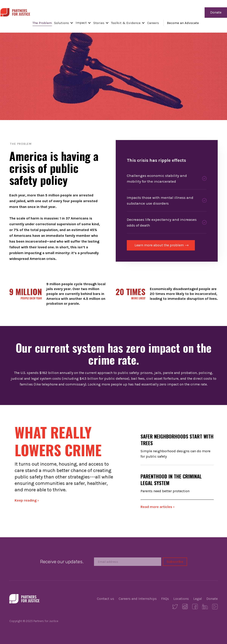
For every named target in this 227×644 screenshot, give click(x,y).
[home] (15, 12)
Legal (198, 599)
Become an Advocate (183, 23)
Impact (81, 23)
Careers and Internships (138, 599)
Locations (181, 599)
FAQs (165, 599)
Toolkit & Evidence (126, 23)
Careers (153, 23)
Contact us (106, 599)
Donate (216, 12)
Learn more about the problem (159, 245)
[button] (65, 23)
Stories (99, 23)
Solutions (62, 23)
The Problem (42, 23)
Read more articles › (158, 507)
